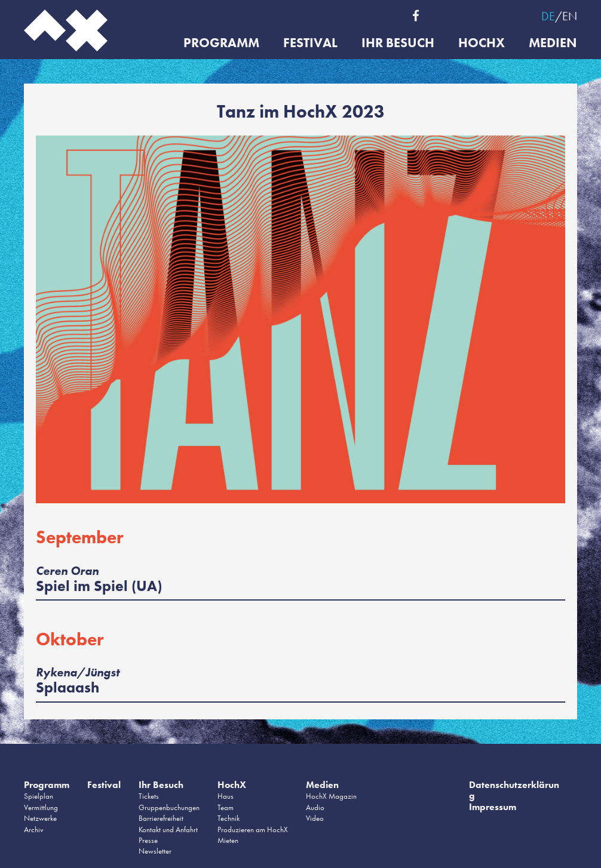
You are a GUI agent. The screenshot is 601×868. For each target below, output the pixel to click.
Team (226, 807)
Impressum (493, 807)
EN (570, 16)
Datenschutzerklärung (514, 790)
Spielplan (39, 796)
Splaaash (68, 687)
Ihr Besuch (398, 43)
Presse (148, 840)
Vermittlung (41, 807)
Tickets (149, 796)
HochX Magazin (331, 796)
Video (315, 818)
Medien (553, 43)
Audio (315, 807)
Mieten (228, 840)
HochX (482, 43)
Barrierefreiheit (161, 818)
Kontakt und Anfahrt (168, 829)
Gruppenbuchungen (169, 807)
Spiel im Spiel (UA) (99, 586)
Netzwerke (40, 818)
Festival (310, 43)
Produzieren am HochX (253, 829)
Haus (226, 796)
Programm (221, 43)
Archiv (34, 829)
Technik (229, 818)
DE (548, 16)
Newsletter (155, 851)
